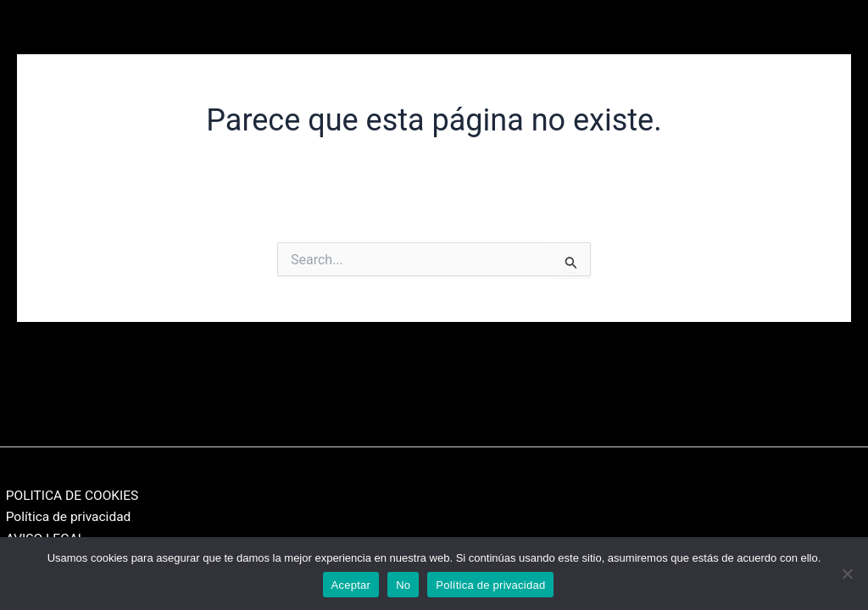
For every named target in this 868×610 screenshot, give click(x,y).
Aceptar (351, 585)
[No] (847, 574)
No (403, 585)
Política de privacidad (64, 516)
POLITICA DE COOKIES (69, 493)
